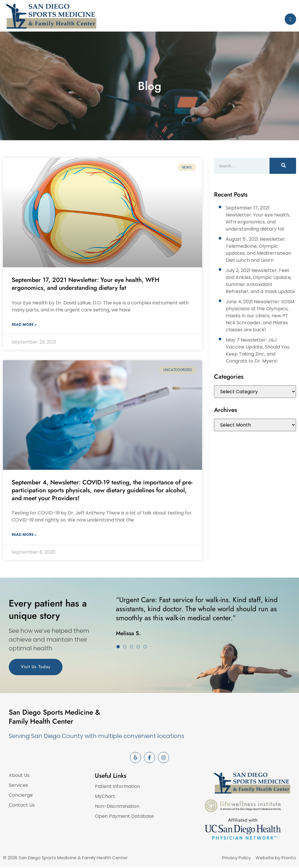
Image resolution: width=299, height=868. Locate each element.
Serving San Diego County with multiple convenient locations (97, 736)
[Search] (283, 166)
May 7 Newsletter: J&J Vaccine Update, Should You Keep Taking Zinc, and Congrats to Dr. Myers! (258, 350)
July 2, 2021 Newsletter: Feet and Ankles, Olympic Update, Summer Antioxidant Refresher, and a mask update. (261, 281)
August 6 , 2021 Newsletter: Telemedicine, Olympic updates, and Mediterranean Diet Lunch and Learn (258, 250)
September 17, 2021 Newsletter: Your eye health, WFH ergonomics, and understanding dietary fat (86, 284)
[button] (118, 647)
